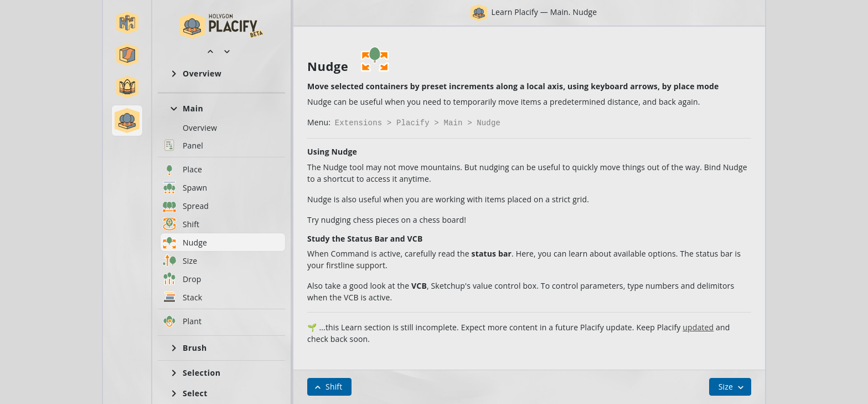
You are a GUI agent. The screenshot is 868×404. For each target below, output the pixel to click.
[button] (127, 23)
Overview (200, 128)
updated (698, 326)
